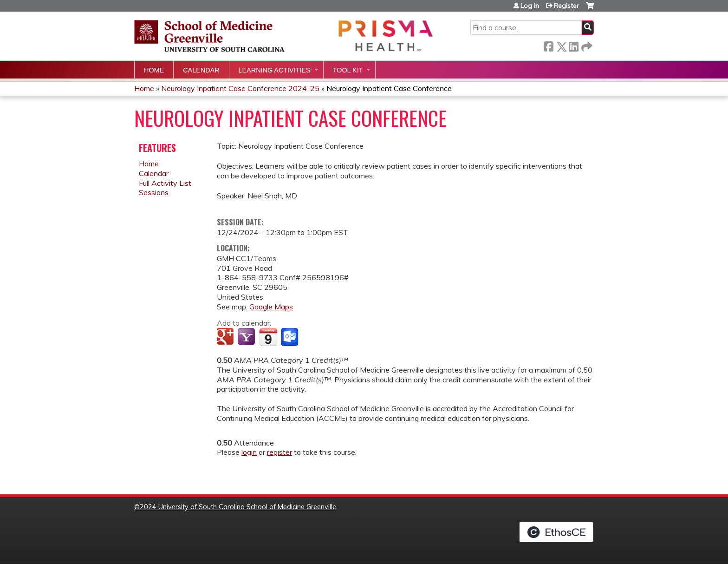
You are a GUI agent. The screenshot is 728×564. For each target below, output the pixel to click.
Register (566, 6)
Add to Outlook (290, 337)
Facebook (548, 45)
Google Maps (271, 307)
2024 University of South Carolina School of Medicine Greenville (238, 507)
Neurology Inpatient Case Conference (389, 88)
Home (154, 70)
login (249, 452)
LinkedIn (573, 45)
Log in (530, 6)
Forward (586, 45)
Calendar (201, 70)
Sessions (154, 192)
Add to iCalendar (268, 337)
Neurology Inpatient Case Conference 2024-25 (240, 88)
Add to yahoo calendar (247, 337)
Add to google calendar (226, 337)
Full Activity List (165, 183)
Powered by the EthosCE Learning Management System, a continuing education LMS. (556, 532)
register (279, 452)
